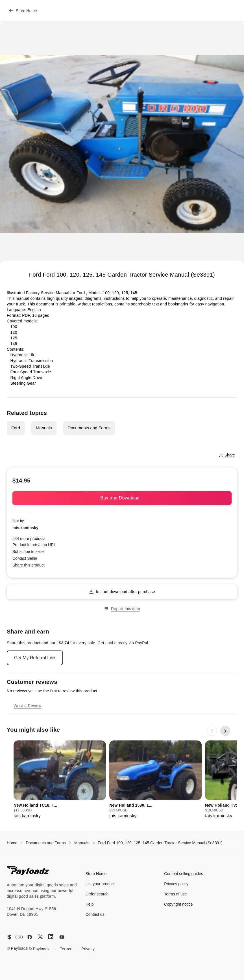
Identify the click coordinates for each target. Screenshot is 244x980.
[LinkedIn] (51, 937)
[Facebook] (30, 937)
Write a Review (27, 706)
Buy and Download (122, 498)
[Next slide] (225, 731)
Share (227, 455)
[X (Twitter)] (40, 937)
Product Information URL (34, 545)
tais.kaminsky (25, 528)
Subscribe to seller (29, 552)
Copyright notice (178, 904)
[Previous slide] (212, 731)
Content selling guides (184, 874)
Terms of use (175, 894)
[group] (60, 780)
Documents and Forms (89, 428)
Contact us (95, 914)
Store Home (23, 11)
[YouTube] (62, 937)
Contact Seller (25, 558)
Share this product (29, 565)
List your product (100, 884)
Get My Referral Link (35, 658)
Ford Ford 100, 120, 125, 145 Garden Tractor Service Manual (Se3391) (160, 843)
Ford (16, 428)
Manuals (44, 428)
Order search (97, 894)
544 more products (29, 539)
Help (90, 904)
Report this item (122, 609)
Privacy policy (176, 884)
